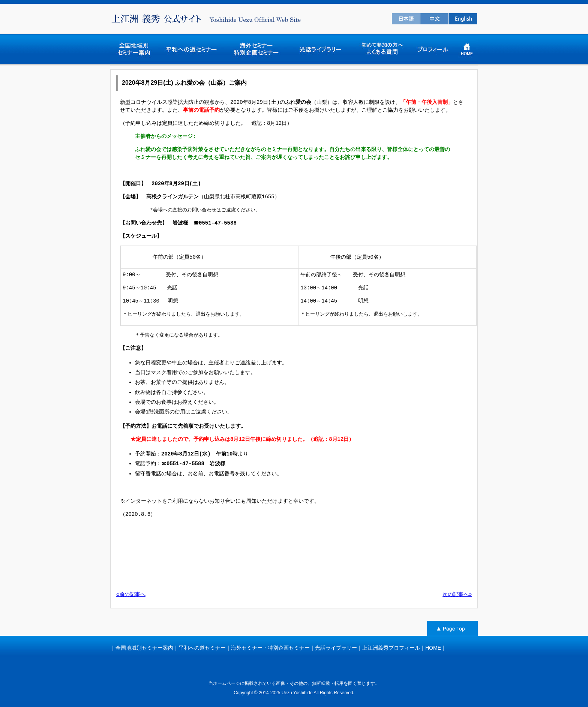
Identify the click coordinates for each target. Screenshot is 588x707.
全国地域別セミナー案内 (144, 648)
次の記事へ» (457, 594)
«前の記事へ (131, 594)
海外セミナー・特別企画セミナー (270, 648)
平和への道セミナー (202, 648)
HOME (433, 648)
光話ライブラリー (336, 648)
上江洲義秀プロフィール (391, 648)
